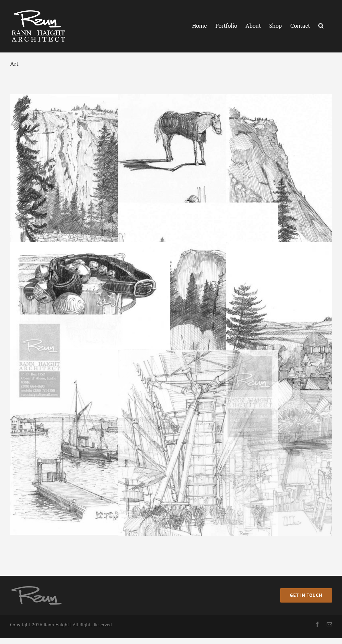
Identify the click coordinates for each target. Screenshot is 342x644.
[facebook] (317, 624)
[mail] (329, 624)
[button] (321, 25)
